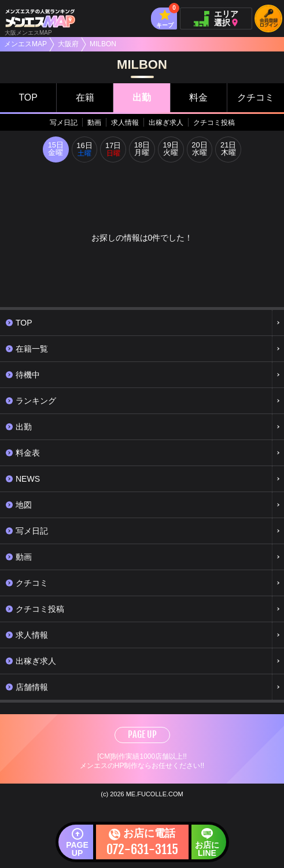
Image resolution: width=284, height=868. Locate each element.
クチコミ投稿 (214, 123)
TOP (28, 97)
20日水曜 (200, 150)
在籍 (85, 97)
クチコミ (256, 97)
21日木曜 (229, 150)
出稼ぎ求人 (166, 123)
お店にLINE (207, 849)
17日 (113, 150)
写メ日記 (64, 123)
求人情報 (125, 123)
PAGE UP (142, 735)
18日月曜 (142, 150)
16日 (84, 150)
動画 (94, 123)
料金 (198, 97)
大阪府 (68, 44)
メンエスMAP (25, 44)
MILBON (103, 44)
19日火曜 (171, 150)
